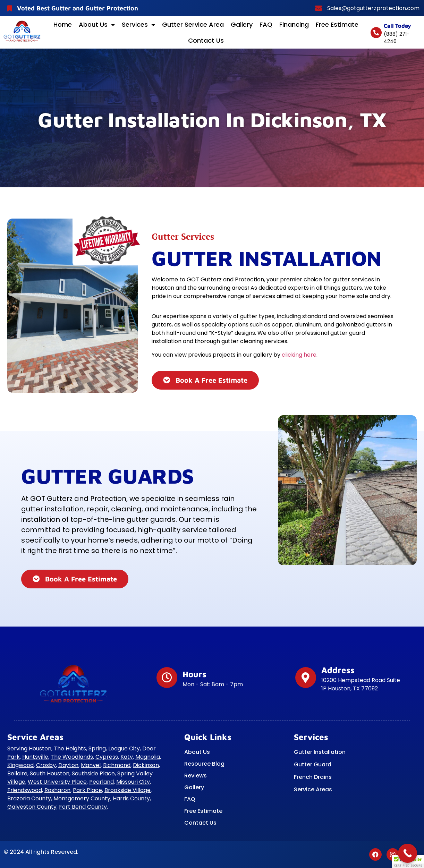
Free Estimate (337, 24)
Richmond (117, 765)
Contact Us (206, 40)
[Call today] (376, 33)
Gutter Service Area (193, 24)
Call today (397, 26)
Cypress (107, 757)
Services (138, 25)
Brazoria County (29, 798)
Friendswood (25, 790)
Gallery (242, 24)
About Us (97, 25)
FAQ (266, 24)
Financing (294, 24)
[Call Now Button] (408, 853)
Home (63, 24)
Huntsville (35, 757)
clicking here (299, 355)
